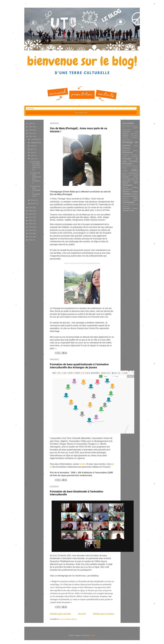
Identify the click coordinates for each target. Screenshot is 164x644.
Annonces (126, 132)
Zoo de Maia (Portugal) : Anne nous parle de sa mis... (35, 166)
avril (32, 156)
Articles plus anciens (104, 614)
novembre (35, 139)
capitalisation (134, 134)
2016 (31, 220)
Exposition (126, 155)
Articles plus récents (60, 614)
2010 (31, 240)
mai (32, 152)
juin (32, 149)
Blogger (92, 635)
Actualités (128, 123)
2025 (31, 124)
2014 (31, 227)
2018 (31, 214)
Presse (135, 175)
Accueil (82, 614)
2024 (31, 127)
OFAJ (134, 170)
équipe (136, 146)
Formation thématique (130, 162)
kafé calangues (133, 166)
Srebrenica (126, 198)
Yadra (132, 210)
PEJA (125, 175)
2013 (31, 230)
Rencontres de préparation (130, 180)
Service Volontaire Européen (130, 195)
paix (128, 173)
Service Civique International (130, 188)
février (33, 200)
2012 (31, 233)
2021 (31, 136)
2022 (31, 133)
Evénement (128, 152)
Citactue (126, 136)
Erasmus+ (126, 150)
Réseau (135, 181)
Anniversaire (127, 130)
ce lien (82, 464)
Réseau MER (130, 183)
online (124, 173)
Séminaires (127, 185)
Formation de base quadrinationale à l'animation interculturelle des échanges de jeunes (79, 366)
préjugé (130, 175)
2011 (31, 237)
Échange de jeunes (130, 144)
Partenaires (134, 173)
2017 (31, 217)
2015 (31, 224)
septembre (35, 143)
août (33, 146)
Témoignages (129, 202)
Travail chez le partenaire (130, 205)
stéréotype (126, 200)
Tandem (135, 200)
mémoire (135, 168)
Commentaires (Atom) (68, 619)
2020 (31, 208)
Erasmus (126, 148)
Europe (135, 150)
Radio (124, 179)
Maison (125, 168)
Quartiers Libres (130, 177)
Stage (136, 198)
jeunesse (125, 166)
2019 (31, 211)
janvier (33, 203)
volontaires (126, 206)
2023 (31, 130)
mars (33, 159)
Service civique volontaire (130, 193)
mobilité (125, 171)
